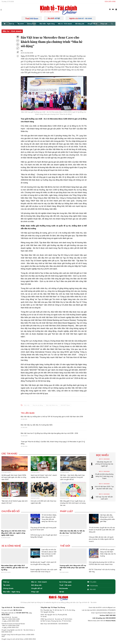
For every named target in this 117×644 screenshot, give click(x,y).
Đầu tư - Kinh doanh (65, 24)
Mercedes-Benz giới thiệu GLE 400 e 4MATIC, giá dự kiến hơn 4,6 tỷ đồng (14, 568)
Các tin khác (9, 454)
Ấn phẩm (92, 582)
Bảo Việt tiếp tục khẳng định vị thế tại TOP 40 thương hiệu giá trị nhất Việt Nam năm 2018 (52, 417)
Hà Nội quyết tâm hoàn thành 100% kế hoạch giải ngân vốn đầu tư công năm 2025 (14, 477)
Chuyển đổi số (92, 24)
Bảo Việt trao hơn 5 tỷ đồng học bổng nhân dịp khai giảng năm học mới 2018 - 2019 (49, 433)
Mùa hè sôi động (38, 405)
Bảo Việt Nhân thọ (52, 405)
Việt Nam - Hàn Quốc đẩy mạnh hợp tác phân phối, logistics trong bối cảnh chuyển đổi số (72, 477)
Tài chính (21, 24)
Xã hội (62, 592)
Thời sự (11, 24)
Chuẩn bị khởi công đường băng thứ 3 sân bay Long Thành (104, 476)
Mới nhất (92, 589)
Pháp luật (104, 24)
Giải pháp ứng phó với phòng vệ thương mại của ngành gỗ (104, 464)
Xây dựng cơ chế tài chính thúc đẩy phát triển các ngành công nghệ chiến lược (13, 533)
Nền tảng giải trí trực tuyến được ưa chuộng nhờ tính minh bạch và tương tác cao (73, 503)
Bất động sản (80, 24)
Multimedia (64, 588)
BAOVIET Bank (65, 405)
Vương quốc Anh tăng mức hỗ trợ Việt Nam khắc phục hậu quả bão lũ (73, 568)
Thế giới (65, 546)
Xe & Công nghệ (11, 546)
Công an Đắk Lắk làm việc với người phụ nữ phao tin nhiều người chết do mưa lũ (101, 539)
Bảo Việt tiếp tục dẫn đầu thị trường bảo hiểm (37, 425)
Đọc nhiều (102, 455)
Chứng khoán (32, 24)
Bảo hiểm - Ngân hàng (47, 24)
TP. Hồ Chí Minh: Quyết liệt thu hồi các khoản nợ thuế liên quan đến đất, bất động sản (102, 530)
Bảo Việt (27, 405)
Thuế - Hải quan (65, 585)
